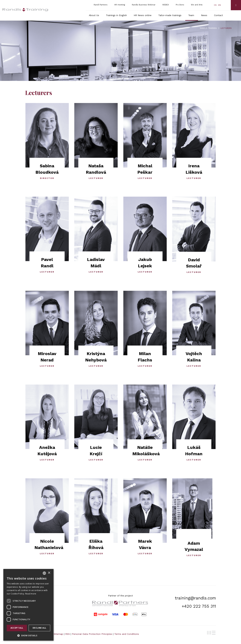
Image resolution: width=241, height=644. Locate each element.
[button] (28, 635)
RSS (68, 634)
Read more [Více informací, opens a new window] (31, 594)
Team (191, 15)
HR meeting (120, 5)
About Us (94, 15)
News (204, 15)
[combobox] (44, 573)
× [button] (49, 573)
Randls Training (208, 28)
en (219, 5)
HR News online (143, 15)
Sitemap (58, 634)
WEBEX (166, 5)
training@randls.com (195, 598)
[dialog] (28, 605)
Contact (218, 15)
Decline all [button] (39, 628)
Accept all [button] (17, 628)
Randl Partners (101, 5)
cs (215, 5)
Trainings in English (116, 15)
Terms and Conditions (127, 634)
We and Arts (197, 5)
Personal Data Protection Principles (92, 634)
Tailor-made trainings (170, 15)
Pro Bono (180, 5)
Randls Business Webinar (144, 5)
